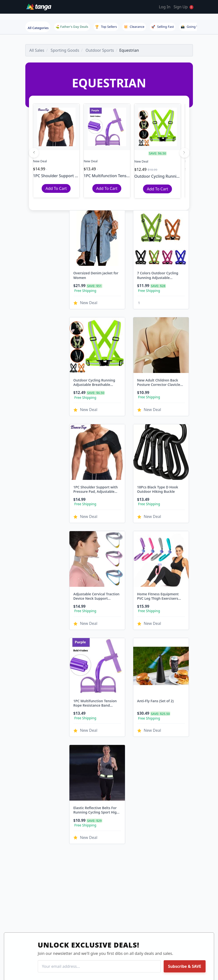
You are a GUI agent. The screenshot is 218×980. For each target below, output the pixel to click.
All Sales (37, 50)
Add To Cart (56, 188)
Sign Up (180, 7)
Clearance (134, 27)
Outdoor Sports (100, 50)
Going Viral (192, 27)
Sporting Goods (65, 50)
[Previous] (34, 153)
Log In (165, 7)
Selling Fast (163, 27)
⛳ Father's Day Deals (72, 27)
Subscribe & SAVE (185, 966)
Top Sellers (106, 27)
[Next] (184, 153)
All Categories (38, 28)
